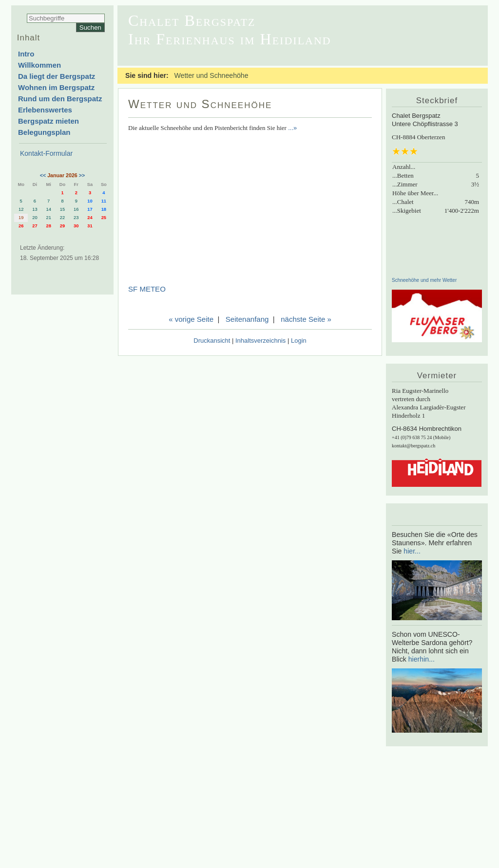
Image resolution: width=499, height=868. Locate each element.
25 (104, 218)
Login (299, 341)
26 (21, 226)
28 (49, 226)
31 (90, 226)
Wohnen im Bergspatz (56, 87)
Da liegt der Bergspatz (57, 76)
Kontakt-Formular (46, 153)
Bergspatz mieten (48, 121)
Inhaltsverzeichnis (260, 341)
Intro (26, 54)
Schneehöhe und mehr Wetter (424, 280)
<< (43, 175)
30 (76, 226)
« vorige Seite (191, 319)
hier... (412, 551)
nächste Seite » (306, 319)
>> (82, 175)
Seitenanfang (247, 319)
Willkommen (39, 65)
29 (62, 226)
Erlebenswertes (45, 110)
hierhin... (422, 659)
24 (90, 218)
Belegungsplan (44, 132)
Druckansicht (212, 341)
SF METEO (147, 289)
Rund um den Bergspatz (60, 99)
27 (35, 226)
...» (292, 128)
